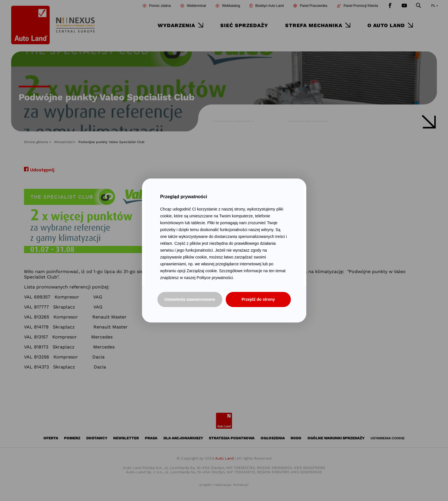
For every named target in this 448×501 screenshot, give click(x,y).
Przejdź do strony (258, 299)
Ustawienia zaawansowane (190, 299)
